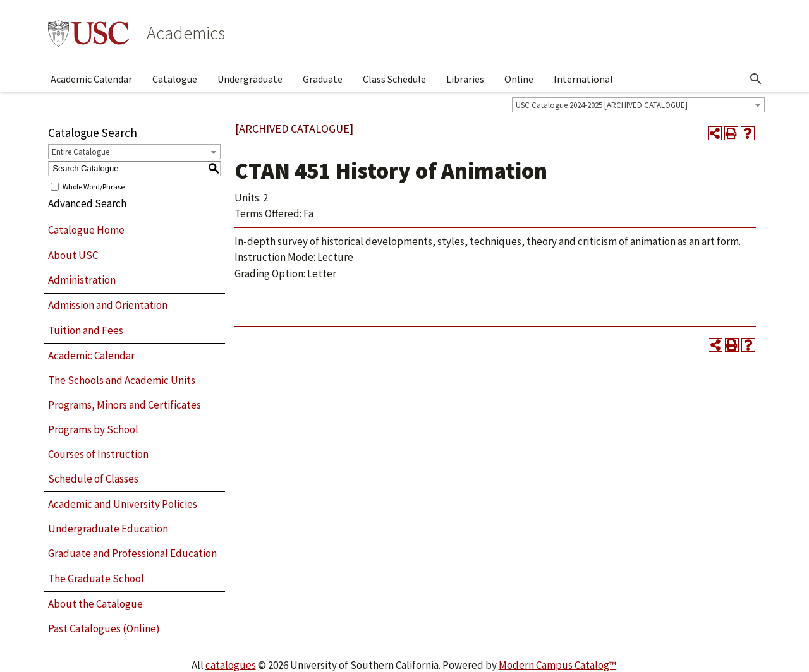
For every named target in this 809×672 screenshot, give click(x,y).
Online (519, 79)
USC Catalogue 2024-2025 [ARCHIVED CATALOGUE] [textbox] (602, 105)
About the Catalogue (95, 604)
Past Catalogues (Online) (104, 628)
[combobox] (638, 105)
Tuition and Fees (86, 330)
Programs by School (93, 429)
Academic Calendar (91, 79)
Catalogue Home (86, 230)
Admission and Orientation (108, 305)
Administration (82, 280)
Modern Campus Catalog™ (557, 665)
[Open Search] (756, 79)
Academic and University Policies (123, 504)
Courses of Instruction (98, 454)
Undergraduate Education (108, 529)
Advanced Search (87, 203)
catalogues (231, 665)
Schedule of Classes (93, 479)
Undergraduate (250, 79)
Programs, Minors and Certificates (125, 405)
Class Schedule (394, 79)
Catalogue (175, 79)
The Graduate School (96, 579)
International (583, 79)
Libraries (465, 79)
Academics (186, 33)
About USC (73, 255)
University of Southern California (88, 33)
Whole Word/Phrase (94, 186)
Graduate (323, 79)
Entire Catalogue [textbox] (81, 152)
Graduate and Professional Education (132, 553)
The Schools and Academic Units (122, 380)
